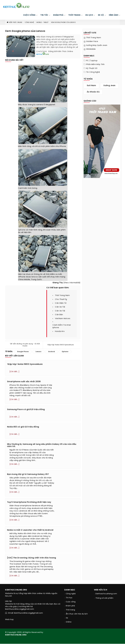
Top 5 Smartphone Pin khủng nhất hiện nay (29, 502)
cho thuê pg (61, 299)
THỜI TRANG (74, 15)
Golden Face (92, 41)
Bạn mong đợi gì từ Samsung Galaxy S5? (28, 474)
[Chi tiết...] (14, 372)
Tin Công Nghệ (93, 72)
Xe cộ (101, 15)
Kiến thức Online (14, 22)
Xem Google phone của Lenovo (63, 22)
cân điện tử (61, 303)
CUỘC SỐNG (29, 15)
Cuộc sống (71, 602)
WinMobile (91, 49)
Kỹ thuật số (92, 68)
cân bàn (59, 315)
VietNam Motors (63, 319)
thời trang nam (62, 295)
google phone (23, 352)
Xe (67, 618)
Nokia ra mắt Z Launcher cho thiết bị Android (30, 530)
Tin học (69, 598)
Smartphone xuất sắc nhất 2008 (24, 382)
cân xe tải (60, 307)
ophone (22, 230)
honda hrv (60, 331)
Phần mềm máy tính (95, 64)
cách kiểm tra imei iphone (62, 326)
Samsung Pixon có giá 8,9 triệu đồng (26, 410)
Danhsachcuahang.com (106, 594)
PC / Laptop (92, 61)
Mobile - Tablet (43, 22)
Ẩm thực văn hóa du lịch (77, 614)
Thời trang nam (94, 38)
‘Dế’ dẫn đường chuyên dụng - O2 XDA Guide (25, 345)
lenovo (35, 277)
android (52, 352)
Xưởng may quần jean (97, 45)
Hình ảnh (114, 15)
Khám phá (70, 606)
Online (69, 622)
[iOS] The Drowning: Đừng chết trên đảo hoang (31, 558)
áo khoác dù (93, 92)
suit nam (91, 86)
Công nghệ (29, 22)
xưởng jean (109, 86)
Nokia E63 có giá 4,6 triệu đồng (23, 427)
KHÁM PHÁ (58, 15)
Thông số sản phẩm (104, 598)
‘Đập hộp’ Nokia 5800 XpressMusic (61, 345)
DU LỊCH (89, 15)
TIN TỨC (44, 15)
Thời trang (70, 610)
